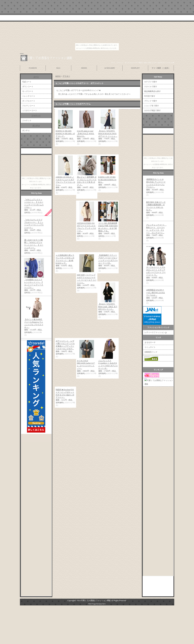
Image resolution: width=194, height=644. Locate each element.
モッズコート (28, 91)
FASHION (33, 68)
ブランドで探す (151, 101)
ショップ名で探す (152, 106)
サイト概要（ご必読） (161, 68)
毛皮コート (27, 82)
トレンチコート (29, 96)
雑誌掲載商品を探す (152, 91)
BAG (58, 68)
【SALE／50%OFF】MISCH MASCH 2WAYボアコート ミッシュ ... (108, 134)
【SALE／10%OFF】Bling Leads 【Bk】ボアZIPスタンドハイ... (108, 307)
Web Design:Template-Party (97, 604)
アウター (66, 76)
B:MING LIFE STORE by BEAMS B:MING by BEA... (107, 180)
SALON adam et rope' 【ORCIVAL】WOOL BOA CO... (86, 134)
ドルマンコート (29, 106)
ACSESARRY (110, 68)
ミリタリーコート (30, 110)
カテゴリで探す (151, 82)
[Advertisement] (92, 417)
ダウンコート (28, 87)
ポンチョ (36, 126)
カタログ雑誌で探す (152, 110)
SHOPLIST (135, 68)
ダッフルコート (29, 101)
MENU (58, 76)
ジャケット (36, 116)
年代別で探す (150, 96)
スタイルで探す (151, 87)
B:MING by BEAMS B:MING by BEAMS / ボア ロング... (65, 134)
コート (36, 77)
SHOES (84, 68)
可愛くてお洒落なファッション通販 (96, 601)
